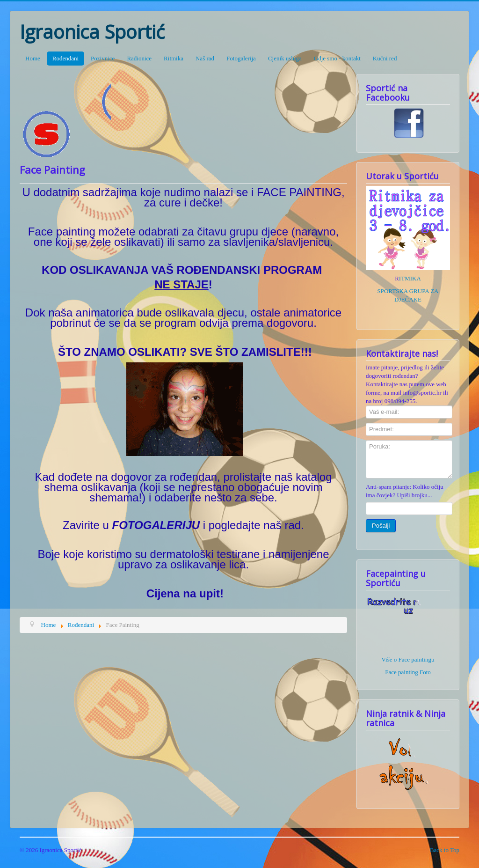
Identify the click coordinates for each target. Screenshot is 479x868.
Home (33, 58)
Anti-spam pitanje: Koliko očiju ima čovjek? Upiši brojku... (405, 491)
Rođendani (65, 58)
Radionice (139, 58)
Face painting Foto (408, 672)
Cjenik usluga (285, 58)
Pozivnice (103, 58)
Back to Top (445, 850)
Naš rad (205, 58)
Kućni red (385, 58)
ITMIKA (410, 278)
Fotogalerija (241, 58)
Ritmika (174, 58)
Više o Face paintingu (408, 659)
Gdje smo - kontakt (337, 58)
